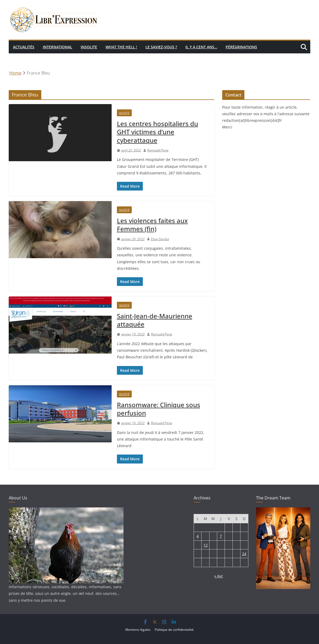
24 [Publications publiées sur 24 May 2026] (244, 554)
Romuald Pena (158, 150)
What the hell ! (121, 47)
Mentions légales (138, 630)
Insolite (89, 47)
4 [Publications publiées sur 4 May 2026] (198, 536)
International (58, 47)
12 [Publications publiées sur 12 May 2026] (206, 545)
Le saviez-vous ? (161, 47)
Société (124, 113)
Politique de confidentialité (174, 630)
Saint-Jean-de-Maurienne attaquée (155, 320)
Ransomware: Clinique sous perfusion (159, 409)
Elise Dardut (160, 239)
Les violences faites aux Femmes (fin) (152, 225)
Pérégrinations (241, 47)
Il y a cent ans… (201, 47)
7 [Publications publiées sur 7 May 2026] (221, 536)
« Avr (219, 576)
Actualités (24, 47)
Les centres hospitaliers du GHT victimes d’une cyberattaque (158, 132)
